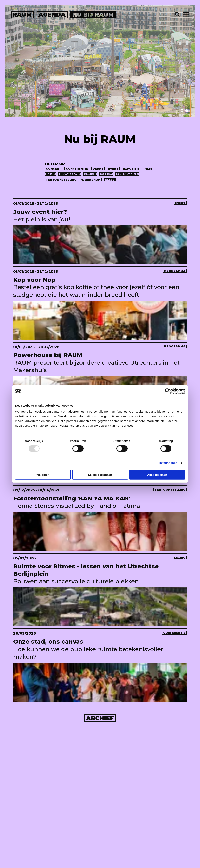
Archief (100, 718)
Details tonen (168, 463)
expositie (131, 169)
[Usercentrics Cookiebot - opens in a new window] (168, 391)
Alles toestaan (157, 475)
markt (106, 174)
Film (148, 169)
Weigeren (43, 475)
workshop (91, 180)
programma (127, 174)
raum (22, 15)
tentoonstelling (61, 180)
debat (98, 169)
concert (54, 169)
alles (110, 180)
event (113, 169)
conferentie (77, 169)
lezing (90, 174)
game (50, 174)
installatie (70, 174)
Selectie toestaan (100, 475)
